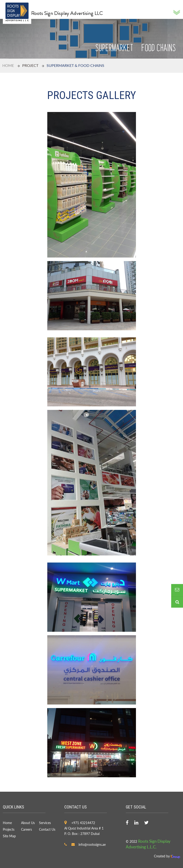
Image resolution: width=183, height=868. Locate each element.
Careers (26, 829)
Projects (9, 829)
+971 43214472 (83, 823)
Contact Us (47, 829)
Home (8, 65)
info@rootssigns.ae (92, 844)
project (30, 65)
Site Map (9, 836)
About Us (28, 823)
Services (45, 823)
